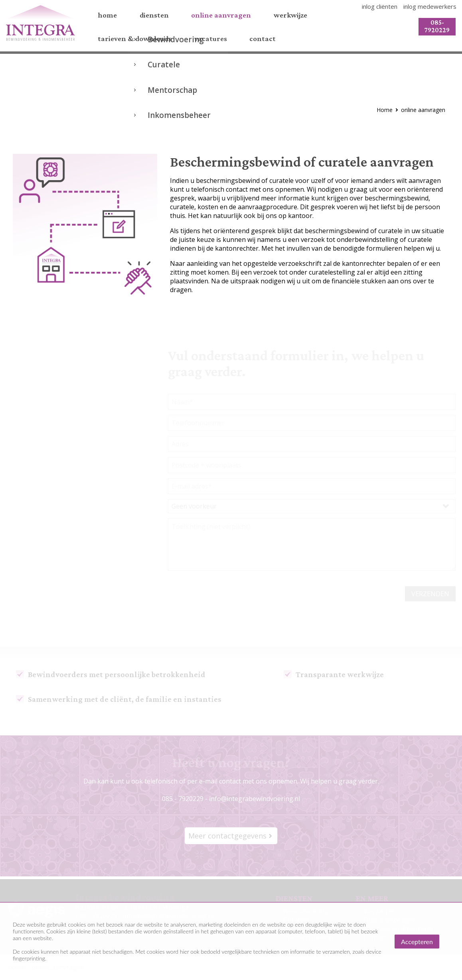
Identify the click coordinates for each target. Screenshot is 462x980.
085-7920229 (434, 27)
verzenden (430, 597)
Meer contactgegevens (227, 839)
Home (385, 113)
